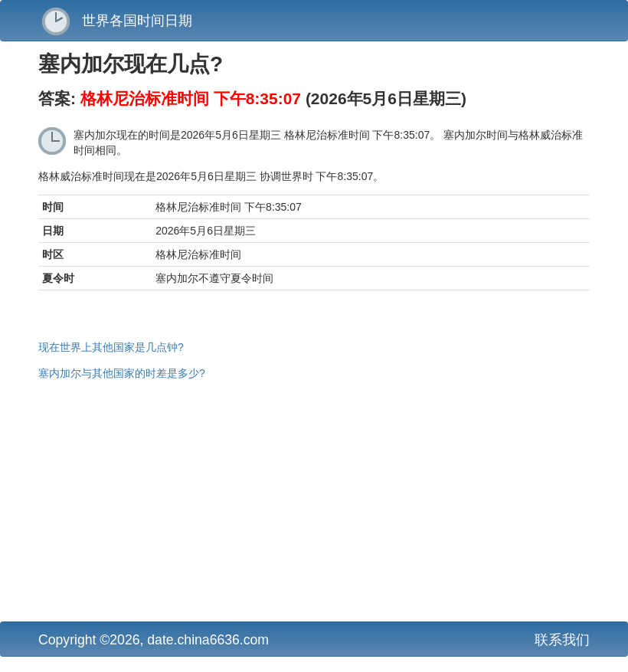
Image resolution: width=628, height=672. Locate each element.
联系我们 (562, 640)
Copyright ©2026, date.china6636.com (154, 640)
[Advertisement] (314, 499)
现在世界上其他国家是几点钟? (111, 347)
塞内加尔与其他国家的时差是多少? (122, 373)
